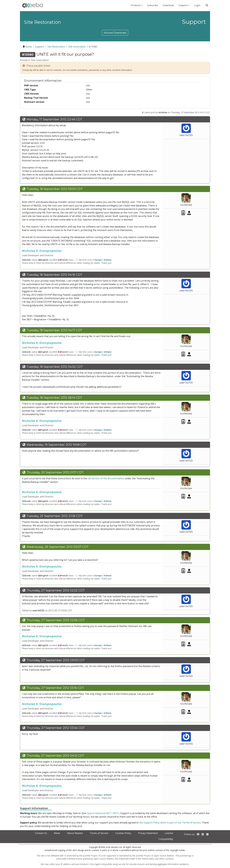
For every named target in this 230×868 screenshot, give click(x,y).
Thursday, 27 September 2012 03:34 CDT (56, 728)
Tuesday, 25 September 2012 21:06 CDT (55, 516)
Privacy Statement (148, 833)
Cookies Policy (123, 833)
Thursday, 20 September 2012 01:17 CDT (55, 472)
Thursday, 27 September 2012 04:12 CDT (55, 756)
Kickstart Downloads (115, 33)
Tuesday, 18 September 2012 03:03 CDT (55, 189)
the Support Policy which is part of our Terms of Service (170, 823)
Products (136, 5)
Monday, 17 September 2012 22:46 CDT (54, 119)
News (57, 833)
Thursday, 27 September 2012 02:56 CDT (56, 620)
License (169, 833)
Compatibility (166, 839)
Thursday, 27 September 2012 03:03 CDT (56, 660)
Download (168, 5)
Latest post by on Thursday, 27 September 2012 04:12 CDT (176, 112)
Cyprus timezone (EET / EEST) (103, 813)
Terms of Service (99, 833)
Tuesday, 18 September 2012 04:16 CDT (54, 275)
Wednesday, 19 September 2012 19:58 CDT (57, 445)
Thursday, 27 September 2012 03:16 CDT (55, 688)
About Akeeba (75, 833)
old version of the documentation (106, 478)
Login (197, 5)
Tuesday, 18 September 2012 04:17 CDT (54, 330)
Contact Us (41, 833)
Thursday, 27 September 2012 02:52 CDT (56, 590)
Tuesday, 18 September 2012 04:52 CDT (55, 367)
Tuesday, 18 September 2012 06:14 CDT (54, 398)
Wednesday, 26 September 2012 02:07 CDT (58, 547)
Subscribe (153, 5)
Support (183, 5)
